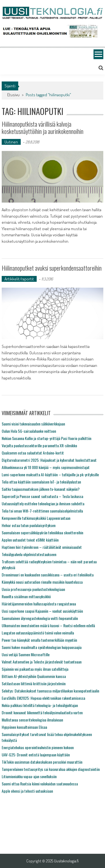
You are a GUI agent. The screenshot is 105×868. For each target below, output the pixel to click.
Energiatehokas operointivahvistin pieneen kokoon (38, 747)
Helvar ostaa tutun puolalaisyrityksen (29, 525)
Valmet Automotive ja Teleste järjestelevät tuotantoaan (42, 662)
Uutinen (11, 142)
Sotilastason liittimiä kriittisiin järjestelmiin (34, 683)
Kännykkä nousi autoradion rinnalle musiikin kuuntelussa (42, 582)
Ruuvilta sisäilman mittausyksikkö (26, 596)
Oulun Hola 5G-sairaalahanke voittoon (29, 431)
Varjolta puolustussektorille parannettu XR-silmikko (39, 445)
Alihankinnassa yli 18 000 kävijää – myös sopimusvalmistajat (46, 467)
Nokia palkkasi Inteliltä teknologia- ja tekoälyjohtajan (40, 705)
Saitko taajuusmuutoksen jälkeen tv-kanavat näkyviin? (41, 489)
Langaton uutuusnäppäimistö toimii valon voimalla (38, 633)
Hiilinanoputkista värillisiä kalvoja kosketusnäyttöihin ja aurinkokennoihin (43, 128)
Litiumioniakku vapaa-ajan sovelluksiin (29, 776)
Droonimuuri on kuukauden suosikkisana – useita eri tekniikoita (48, 575)
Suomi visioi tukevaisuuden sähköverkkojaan (33, 424)
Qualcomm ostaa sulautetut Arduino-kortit (33, 453)
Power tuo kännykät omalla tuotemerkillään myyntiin (39, 640)
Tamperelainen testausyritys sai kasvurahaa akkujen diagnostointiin (51, 769)
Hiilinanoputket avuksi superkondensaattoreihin (52, 268)
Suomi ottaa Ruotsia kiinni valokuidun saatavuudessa (40, 784)
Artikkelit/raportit (19, 279)
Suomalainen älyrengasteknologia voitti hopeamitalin (40, 618)
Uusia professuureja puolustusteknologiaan (33, 589)
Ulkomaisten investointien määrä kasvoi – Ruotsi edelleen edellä (48, 625)
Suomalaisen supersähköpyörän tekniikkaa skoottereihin (42, 532)
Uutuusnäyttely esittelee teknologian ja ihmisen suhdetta (43, 503)
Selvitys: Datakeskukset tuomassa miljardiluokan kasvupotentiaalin (50, 691)
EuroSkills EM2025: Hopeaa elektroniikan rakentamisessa (43, 698)
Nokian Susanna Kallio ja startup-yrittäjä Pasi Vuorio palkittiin (46, 438)
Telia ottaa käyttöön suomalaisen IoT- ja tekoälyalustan (41, 482)
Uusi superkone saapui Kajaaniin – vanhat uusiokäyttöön (42, 611)
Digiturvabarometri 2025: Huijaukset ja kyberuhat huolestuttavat (49, 460)
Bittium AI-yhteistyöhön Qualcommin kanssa (34, 676)
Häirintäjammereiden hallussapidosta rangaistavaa (39, 604)
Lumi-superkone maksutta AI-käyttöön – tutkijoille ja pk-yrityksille (50, 474)
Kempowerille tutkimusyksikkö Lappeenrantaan (36, 518)
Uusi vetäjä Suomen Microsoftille (26, 654)
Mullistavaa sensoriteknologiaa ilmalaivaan (32, 720)
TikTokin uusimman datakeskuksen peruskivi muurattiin (42, 762)
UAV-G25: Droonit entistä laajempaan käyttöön (36, 755)
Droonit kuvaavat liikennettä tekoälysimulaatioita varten (42, 712)
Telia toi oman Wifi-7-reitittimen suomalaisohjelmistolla (42, 511)
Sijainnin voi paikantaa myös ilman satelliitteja (35, 669)
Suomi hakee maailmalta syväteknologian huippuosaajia (42, 647)
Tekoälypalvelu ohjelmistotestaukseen (29, 554)
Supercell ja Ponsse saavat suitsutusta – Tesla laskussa (42, 496)
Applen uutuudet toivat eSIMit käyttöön (30, 540)
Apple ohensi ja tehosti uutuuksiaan (27, 791)
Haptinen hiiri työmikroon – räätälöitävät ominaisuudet (42, 547)
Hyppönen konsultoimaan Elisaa (24, 727)
